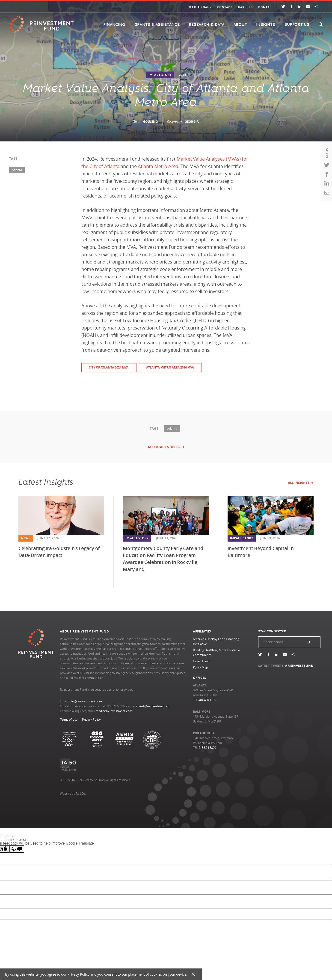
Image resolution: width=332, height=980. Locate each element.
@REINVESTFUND (299, 666)
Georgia (192, 122)
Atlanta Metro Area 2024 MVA (170, 367)
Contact (225, 7)
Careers (245, 7)
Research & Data (207, 25)
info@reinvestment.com (85, 701)
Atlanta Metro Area (157, 166)
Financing (114, 25)
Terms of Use (69, 719)
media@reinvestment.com (114, 711)
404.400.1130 (207, 700)
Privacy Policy (91, 719)
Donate (265, 7)
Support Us (297, 25)
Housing (150, 122)
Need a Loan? (200, 7)
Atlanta (17, 170)
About (240, 25)
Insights (266, 25)
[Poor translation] (17, 849)
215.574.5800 (207, 748)
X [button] (193, 974)
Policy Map (200, 667)
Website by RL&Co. (73, 794)
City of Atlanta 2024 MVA (109, 367)
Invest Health (202, 661)
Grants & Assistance (157, 25)
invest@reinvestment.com (154, 706)
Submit (309, 642)
